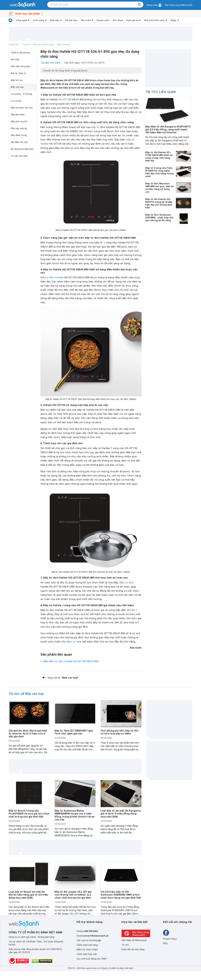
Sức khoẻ (118, 20)
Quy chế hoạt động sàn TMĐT (92, 959)
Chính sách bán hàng (87, 945)
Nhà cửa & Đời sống (154, 20)
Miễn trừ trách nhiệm (87, 950)
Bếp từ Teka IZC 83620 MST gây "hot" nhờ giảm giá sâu (74, 732)
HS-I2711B (64, 99)
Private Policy (170, 939)
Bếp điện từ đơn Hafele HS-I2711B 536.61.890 (71, 661)
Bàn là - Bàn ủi (18, 73)
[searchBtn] (139, 5)
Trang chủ (14, 45)
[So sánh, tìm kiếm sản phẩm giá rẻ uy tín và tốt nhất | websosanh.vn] (22, 5)
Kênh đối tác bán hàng (133, 949)
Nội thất (15, 60)
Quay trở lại (63, 678)
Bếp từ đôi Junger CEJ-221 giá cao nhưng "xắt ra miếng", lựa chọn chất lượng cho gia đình (73, 895)
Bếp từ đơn (127, 582)
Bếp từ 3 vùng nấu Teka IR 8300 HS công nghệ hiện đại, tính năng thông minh (159, 172)
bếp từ (95, 127)
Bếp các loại (63, 45)
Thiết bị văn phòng (20, 53)
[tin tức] (10, 20)
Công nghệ (21, 20)
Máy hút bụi (17, 80)
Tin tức (26, 45)
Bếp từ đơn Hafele (52, 277)
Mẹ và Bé (86, 20)
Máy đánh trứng (19, 135)
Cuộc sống (38, 20)
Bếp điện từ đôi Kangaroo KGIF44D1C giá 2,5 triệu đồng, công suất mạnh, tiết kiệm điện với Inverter (168, 129)
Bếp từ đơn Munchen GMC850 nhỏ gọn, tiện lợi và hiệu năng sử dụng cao (159, 188)
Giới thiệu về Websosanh (134, 940)
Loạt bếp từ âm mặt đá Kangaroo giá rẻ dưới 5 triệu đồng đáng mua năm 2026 (121, 813)
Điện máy (55, 20)
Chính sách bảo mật (87, 954)
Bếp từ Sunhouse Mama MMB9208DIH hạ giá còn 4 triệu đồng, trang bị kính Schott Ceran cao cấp (75, 815)
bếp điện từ (68, 642)
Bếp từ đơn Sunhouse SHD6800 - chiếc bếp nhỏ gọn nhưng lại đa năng (159, 217)
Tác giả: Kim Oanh (50, 63)
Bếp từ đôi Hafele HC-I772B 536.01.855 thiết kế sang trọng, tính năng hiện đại (159, 156)
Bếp (110, 104)
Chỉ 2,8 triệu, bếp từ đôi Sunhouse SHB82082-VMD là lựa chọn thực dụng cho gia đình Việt (121, 895)
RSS (165, 943)
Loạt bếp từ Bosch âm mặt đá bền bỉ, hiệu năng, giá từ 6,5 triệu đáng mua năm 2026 (28, 895)
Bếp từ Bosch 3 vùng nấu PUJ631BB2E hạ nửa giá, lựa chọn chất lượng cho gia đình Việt (29, 813)
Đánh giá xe (132, 20)
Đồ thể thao (71, 20)
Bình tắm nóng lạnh (21, 66)
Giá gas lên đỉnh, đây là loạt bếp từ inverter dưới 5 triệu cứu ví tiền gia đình (28, 733)
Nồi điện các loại (19, 142)
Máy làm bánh (18, 115)
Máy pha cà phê (19, 121)
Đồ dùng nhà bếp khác (22, 149)
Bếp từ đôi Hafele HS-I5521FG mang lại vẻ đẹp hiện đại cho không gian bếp (159, 203)
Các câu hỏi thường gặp (89, 940)
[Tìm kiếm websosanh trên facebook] (166, 933)
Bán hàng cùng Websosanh (179, 5)
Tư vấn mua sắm (19, 156)
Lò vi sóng (16, 101)
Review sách (103, 20)
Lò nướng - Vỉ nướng (21, 94)
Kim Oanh (136, 648)
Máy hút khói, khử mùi (22, 108)
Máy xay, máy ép (19, 128)
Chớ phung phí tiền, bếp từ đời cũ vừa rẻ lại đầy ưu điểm (119, 732)
